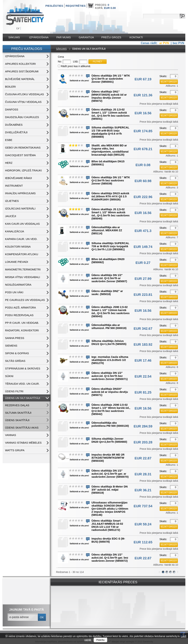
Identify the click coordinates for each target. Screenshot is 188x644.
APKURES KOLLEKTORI (20, 64)
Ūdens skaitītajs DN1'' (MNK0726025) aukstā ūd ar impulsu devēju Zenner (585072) (109, 96)
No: (60, 61)
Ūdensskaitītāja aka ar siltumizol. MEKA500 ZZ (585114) (107, 230)
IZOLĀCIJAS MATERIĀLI (20, 208)
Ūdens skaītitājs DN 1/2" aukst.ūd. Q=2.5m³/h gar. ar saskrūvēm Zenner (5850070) (110, 474)
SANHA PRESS (15, 338)
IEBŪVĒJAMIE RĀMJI (18, 178)
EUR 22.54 (143, 376)
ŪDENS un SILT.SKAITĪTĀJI (23, 398)
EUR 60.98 (143, 181)
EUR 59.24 (143, 524)
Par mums (64, 37)
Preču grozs (111, 37)
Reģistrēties (76, 6)
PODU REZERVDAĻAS (19, 315)
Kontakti (136, 37)
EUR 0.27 (143, 263)
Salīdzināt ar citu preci (79, 81)
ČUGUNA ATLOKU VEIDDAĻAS (24, 94)
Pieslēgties (54, 6)
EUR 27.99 (143, 279)
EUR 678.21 (143, 149)
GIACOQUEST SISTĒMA (20, 155)
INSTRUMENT (14, 186)
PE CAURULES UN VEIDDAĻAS (25, 300)
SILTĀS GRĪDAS (15, 361)
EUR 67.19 (143, 79)
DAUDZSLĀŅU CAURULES (22, 117)
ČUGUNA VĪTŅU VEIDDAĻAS (23, 102)
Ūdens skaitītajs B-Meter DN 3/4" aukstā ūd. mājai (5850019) (110, 490)
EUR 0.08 (143, 165)
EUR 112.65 (143, 542)
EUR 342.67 (143, 329)
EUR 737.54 (143, 506)
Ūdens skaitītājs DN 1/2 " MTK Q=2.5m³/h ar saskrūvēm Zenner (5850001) (111, 79)
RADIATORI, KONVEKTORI (22, 330)
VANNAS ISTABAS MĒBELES (23, 443)
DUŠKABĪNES (14, 125)
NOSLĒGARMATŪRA (18, 285)
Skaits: (163, 76)
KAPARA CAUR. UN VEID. (21, 239)
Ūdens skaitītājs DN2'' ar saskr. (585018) (107, 293)
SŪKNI (9, 376)
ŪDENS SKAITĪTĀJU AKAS (22, 428)
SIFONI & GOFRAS (17, 353)
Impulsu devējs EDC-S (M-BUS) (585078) (108, 540)
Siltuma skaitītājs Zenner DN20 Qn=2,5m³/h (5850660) (109, 440)
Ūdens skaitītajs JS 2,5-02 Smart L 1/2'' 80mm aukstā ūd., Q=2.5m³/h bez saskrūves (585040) (111, 214)
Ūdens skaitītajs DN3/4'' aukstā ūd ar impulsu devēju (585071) (110, 392)
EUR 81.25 (143, 392)
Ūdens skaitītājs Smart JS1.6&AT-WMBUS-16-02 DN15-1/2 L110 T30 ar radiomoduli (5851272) (107, 525)
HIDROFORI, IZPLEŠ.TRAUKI (23, 170)
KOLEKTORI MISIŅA (18, 247)
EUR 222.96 (143, 197)
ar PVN (165, 43)
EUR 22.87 (143, 458)
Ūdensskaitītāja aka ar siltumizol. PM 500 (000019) (109, 326)
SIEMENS (11, 346)
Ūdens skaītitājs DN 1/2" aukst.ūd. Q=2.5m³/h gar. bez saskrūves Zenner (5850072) (110, 558)
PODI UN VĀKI (14, 292)
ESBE (9, 140)
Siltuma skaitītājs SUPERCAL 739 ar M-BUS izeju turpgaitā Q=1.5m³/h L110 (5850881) (110, 246)
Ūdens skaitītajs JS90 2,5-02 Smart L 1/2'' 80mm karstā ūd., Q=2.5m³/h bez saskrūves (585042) (111, 409)
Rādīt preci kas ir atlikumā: (76, 66)
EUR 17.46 (143, 360)
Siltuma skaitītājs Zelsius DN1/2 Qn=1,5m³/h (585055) (109, 342)
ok (42, 617)
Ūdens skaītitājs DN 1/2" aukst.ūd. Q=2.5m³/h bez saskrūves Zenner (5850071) (110, 376)
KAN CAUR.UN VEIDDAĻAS (22, 224)
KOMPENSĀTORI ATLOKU (22, 254)
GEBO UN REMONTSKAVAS (23, 148)
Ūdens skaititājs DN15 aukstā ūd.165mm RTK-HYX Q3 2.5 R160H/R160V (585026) (110, 196)
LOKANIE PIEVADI (17, 262)
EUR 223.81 (143, 295)
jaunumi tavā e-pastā (27, 610)
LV (18, 28)
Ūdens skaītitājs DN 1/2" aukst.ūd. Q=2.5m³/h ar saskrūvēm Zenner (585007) (109, 278)
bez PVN (178, 43)
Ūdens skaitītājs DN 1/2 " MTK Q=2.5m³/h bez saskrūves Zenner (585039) (111, 180)
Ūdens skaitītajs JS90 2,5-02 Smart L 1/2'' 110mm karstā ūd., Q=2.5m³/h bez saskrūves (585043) (111, 312)
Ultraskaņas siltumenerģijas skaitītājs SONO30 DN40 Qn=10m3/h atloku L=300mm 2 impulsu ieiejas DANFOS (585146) (110, 509)
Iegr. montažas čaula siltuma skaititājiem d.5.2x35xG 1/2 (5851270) (110, 360)
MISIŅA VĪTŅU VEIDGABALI (23, 277)
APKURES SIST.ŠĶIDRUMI (22, 71)
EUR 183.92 (143, 344)
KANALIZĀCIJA (15, 231)
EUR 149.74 (143, 247)
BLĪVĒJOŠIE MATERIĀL (20, 79)
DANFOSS (12, 109)
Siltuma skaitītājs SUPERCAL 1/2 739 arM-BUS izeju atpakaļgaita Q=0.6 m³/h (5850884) (110, 132)
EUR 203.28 (143, 442)
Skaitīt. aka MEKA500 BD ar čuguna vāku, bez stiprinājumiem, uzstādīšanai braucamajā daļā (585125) (110, 150)
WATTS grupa (15, 450)
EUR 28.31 (143, 474)
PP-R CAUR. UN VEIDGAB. (22, 323)
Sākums (14, 37)
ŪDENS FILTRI (14, 391)
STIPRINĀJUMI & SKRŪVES (23, 368)
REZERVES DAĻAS (17, 405)
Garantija (86, 37)
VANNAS (11, 435)
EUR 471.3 (143, 231)
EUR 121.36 (143, 95)
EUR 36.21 (143, 490)
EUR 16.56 (143, 113)
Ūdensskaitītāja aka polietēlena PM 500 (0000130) (110, 424)
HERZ (9, 163)
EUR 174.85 (143, 131)
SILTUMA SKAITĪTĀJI (18, 413)
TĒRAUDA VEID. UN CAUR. (22, 384)
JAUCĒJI (11, 216)
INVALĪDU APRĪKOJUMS (20, 193)
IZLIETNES (12, 201)
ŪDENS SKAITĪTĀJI (17, 420)
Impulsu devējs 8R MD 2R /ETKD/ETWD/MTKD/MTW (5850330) (108, 458)
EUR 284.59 (143, 426)
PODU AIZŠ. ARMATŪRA (21, 307)
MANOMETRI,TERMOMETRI (23, 269)
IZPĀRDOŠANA (39, 37)
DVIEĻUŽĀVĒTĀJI (16, 132)
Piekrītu (100, 640)
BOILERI (10, 87)
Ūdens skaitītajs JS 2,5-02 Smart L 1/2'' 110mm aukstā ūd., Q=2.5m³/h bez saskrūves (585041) (111, 114)
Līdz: (76, 61)
